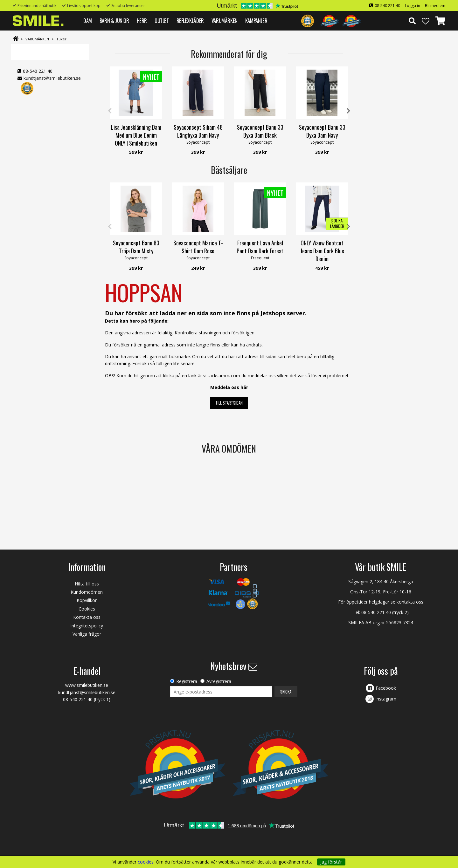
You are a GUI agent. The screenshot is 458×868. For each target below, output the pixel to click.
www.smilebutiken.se (87, 685)
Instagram (386, 699)
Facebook (386, 688)
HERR (142, 21)
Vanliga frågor (87, 634)
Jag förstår (331, 862)
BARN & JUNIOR (114, 21)
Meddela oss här (229, 387)
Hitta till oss (87, 584)
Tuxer (61, 39)
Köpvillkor (87, 600)
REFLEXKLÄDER (190, 21)
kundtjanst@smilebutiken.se (52, 78)
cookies (146, 862)
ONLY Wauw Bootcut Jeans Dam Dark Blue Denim (322, 251)
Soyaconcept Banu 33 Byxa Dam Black (260, 131)
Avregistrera (219, 681)
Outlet (162, 21)
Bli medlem (435, 6)
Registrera (187, 681)
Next (348, 111)
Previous (110, 111)
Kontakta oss (87, 617)
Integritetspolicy (87, 626)
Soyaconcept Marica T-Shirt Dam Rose (198, 247)
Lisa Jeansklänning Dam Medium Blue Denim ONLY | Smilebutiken (136, 135)
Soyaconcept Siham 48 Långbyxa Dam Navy (198, 131)
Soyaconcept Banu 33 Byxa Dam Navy (322, 131)
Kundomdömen (87, 592)
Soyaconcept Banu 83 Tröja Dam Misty (136, 247)
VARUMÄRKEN (225, 21)
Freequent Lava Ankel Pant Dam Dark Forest (260, 247)
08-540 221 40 (387, 6)
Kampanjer (256, 21)
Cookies (87, 609)
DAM (88, 21)
